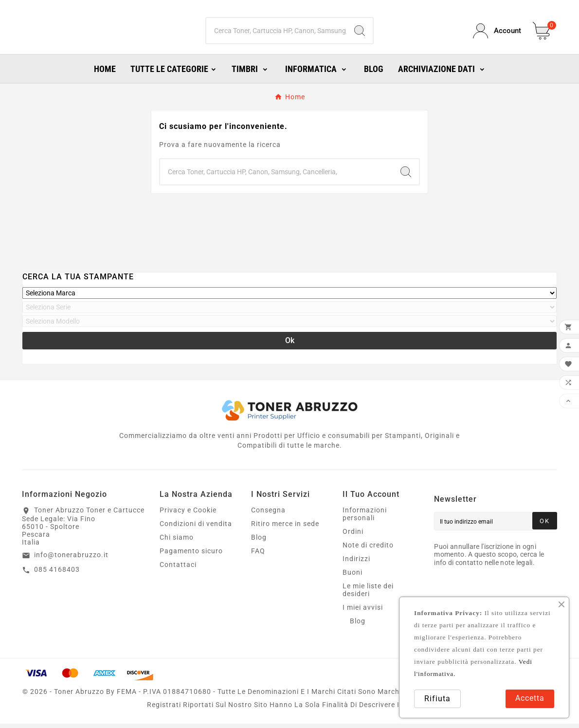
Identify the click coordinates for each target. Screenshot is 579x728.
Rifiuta (437, 699)
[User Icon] (497, 33)
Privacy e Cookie (188, 514)
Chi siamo (177, 542)
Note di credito (368, 549)
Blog (259, 542)
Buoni (353, 577)
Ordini (353, 536)
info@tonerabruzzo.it (71, 559)
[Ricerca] (277, 33)
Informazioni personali (365, 518)
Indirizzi (356, 563)
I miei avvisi (363, 612)
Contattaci (178, 569)
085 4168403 (57, 574)
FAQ (258, 555)
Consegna (268, 514)
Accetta (530, 698)
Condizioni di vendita (196, 528)
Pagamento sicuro (191, 555)
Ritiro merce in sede (285, 528)
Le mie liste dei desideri (368, 594)
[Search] (360, 33)
